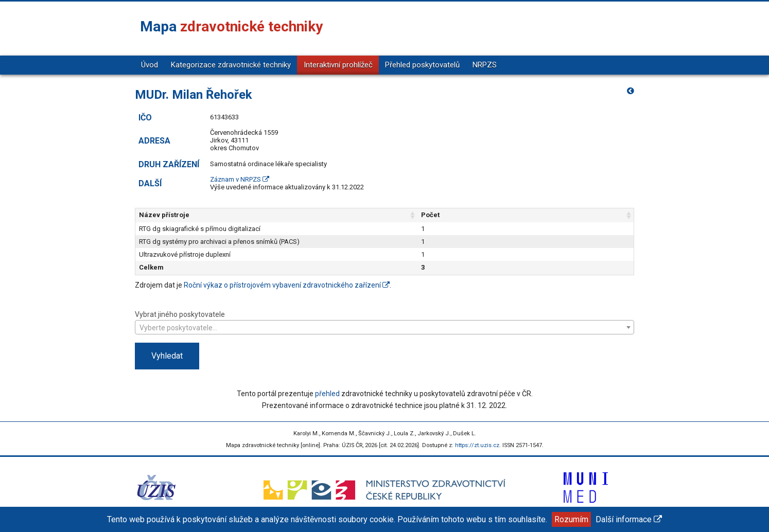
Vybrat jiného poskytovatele (384, 322)
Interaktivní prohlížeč (338, 65)
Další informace (629, 519)
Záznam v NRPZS (240, 179)
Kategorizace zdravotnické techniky (231, 65)
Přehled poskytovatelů (422, 65)
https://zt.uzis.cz (477, 445)
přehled (327, 394)
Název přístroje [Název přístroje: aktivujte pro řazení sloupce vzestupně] (164, 215)
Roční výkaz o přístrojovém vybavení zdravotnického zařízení (287, 285)
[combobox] (384, 327)
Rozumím (571, 519)
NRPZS (485, 65)
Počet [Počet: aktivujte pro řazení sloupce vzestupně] (561, 215)
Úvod (150, 65)
